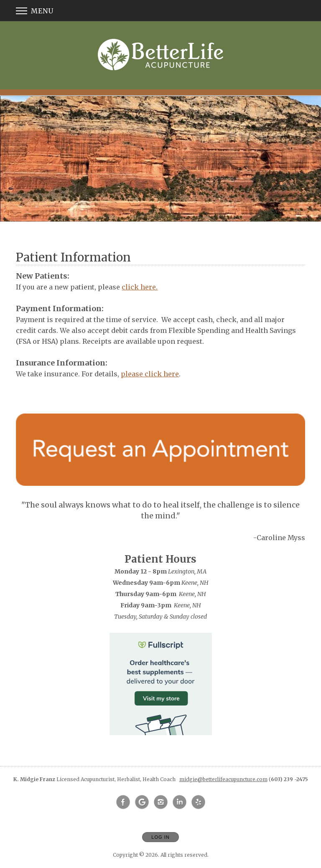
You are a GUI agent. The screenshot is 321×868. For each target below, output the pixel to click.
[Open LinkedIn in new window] (180, 802)
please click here (150, 374)
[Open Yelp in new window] (199, 802)
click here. (140, 287)
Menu (35, 11)
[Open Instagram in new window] (161, 802)
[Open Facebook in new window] (123, 802)
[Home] (160, 55)
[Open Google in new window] (142, 802)
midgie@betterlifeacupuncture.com (223, 779)
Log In (160, 837)
